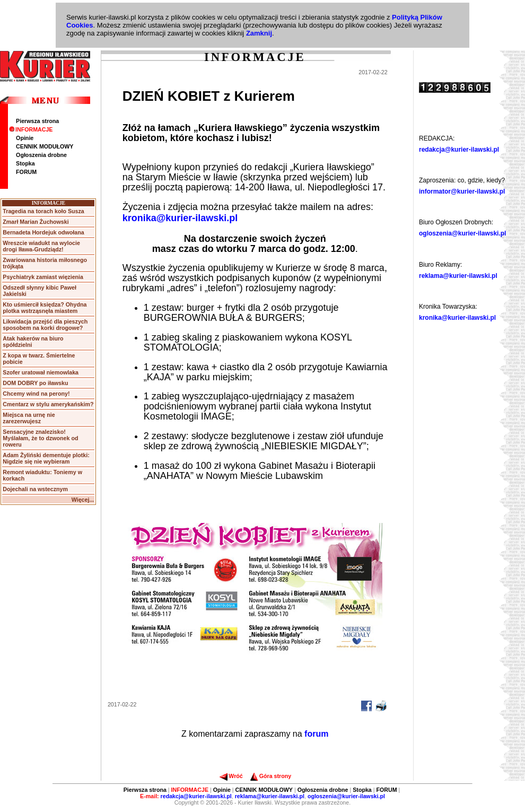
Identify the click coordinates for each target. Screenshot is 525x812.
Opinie (25, 138)
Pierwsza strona (37, 121)
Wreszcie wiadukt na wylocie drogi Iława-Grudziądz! (41, 246)
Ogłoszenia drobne (41, 155)
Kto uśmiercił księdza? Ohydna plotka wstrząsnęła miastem (45, 308)
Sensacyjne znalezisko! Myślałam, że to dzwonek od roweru (40, 438)
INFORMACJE (31, 129)
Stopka (25, 163)
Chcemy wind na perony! (36, 394)
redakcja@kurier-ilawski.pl (459, 150)
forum (316, 734)
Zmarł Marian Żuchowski (36, 222)
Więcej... (83, 500)
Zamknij (259, 33)
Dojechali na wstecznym (35, 489)
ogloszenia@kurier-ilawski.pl (462, 233)
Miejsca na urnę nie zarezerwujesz (29, 418)
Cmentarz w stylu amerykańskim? (48, 404)
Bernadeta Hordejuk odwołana (43, 232)
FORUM (26, 172)
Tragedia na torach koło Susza (43, 211)
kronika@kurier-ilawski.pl (180, 218)
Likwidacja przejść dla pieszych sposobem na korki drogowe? (45, 325)
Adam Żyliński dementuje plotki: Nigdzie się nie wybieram (46, 458)
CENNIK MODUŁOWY (45, 146)
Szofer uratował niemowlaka (41, 372)
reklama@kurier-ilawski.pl (458, 276)
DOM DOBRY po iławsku (35, 383)
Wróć (231, 776)
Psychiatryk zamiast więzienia (43, 277)
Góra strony (271, 776)
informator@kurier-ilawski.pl (462, 191)
